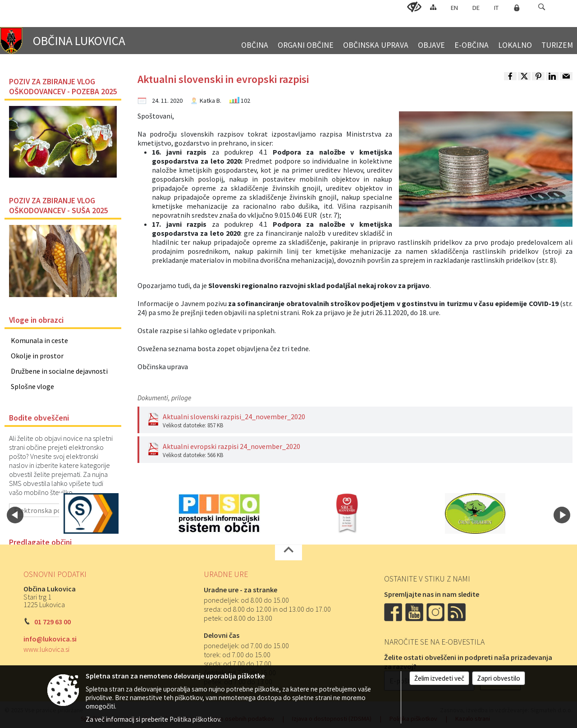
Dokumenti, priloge (164, 398)
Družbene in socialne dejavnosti (59, 371)
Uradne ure (226, 574)
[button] (542, 7)
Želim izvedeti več (439, 678)
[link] (510, 76)
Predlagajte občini (40, 542)
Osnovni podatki (55, 574)
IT (496, 8)
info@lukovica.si (50, 639)
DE (476, 8)
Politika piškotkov (195, 719)
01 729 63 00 (53, 622)
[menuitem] (255, 41)
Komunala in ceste (39, 340)
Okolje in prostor (37, 356)
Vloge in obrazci (36, 320)
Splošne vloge (32, 386)
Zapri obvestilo (499, 678)
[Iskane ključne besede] (533, 7)
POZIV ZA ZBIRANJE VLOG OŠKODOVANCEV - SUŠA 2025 (59, 206)
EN (454, 8)
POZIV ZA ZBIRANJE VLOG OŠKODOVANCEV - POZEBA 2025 (63, 87)
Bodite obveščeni (39, 418)
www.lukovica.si (46, 649)
